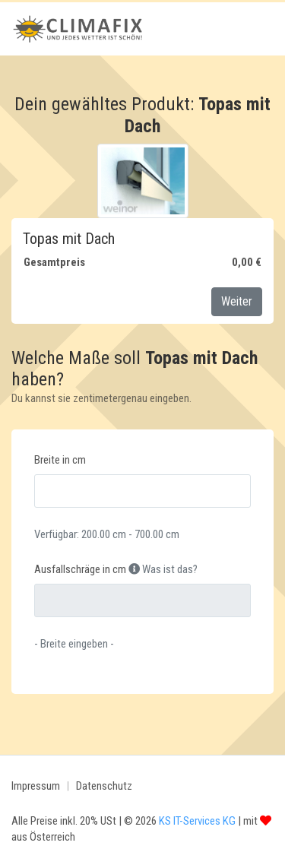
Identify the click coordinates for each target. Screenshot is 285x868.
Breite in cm (60, 460)
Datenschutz (104, 786)
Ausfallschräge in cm (80, 569)
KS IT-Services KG (197, 821)
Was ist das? (163, 569)
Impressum (36, 786)
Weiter (237, 301)
